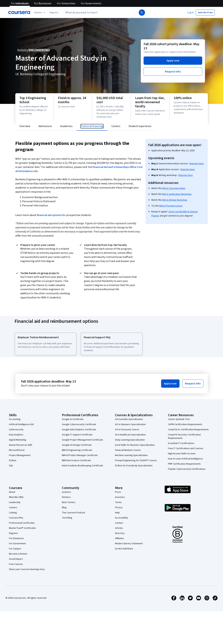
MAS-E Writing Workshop (175, 200)
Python (13, 460)
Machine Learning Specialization (131, 455)
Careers (13, 508)
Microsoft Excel (17, 450)
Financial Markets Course (128, 450)
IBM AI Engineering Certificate (77, 450)
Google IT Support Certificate (77, 435)
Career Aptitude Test (179, 419)
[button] (54, 13)
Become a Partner (18, 554)
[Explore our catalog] (40, 13)
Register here (197, 164)
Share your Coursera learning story (27, 569)
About (12, 492)
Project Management (20, 455)
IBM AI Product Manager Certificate (80, 455)
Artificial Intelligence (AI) (21, 424)
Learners (66, 492)
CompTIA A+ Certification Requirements (188, 430)
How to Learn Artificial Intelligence (185, 459)
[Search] (142, 13)
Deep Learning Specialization (130, 440)
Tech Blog (67, 518)
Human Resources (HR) (21, 445)
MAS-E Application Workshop (177, 194)
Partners (66, 497)
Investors (120, 497)
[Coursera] (19, 13)
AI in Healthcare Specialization (130, 435)
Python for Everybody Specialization (134, 466)
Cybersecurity (16, 430)
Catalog (13, 513)
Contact (119, 523)
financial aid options (49, 215)
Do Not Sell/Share (124, 549)
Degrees (13, 533)
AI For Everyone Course (127, 430)
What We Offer (16, 497)
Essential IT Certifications (181, 443)
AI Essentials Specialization (129, 419)
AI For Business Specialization (130, 424)
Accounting (15, 419)
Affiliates (119, 538)
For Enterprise (16, 538)
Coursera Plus (16, 518)
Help (117, 513)
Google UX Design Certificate (77, 445)
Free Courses (16, 564)
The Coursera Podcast (74, 513)
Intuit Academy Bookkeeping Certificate (82, 466)
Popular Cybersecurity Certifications (187, 469)
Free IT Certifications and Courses (186, 448)
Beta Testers (69, 502)
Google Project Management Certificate (82, 440)
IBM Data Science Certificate (76, 460)
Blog (64, 508)
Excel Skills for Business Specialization (135, 445)
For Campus (15, 549)
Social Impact (16, 559)
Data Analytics (16, 435)
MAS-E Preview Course (171, 206)
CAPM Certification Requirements (185, 424)
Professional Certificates (22, 523)
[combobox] (101, 13)
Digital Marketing (18, 440)
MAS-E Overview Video (174, 188)
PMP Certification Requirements (184, 464)
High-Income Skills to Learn (182, 454)
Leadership (15, 502)
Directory (120, 533)
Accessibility (122, 518)
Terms (118, 502)
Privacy (119, 508)
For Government (17, 544)
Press (118, 492)
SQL (11, 466)
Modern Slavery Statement (129, 544)
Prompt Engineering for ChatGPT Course (136, 460)
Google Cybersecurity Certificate (79, 424)
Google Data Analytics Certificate (79, 430)
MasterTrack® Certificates (22, 528)
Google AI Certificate (73, 419)
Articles (119, 528)
